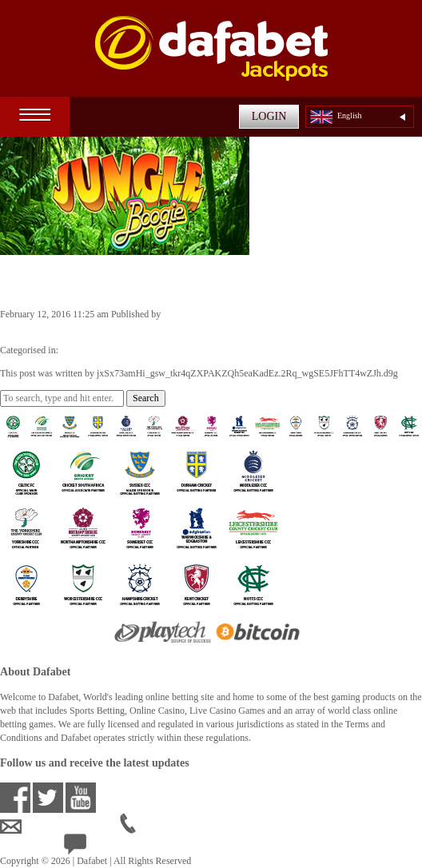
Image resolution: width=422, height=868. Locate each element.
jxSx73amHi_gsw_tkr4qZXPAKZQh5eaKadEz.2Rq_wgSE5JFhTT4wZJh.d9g (151, 328)
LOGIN (269, 116)
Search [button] (146, 398)
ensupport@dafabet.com (60, 826)
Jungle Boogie (57, 281)
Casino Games (89, 350)
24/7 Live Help (105, 847)
